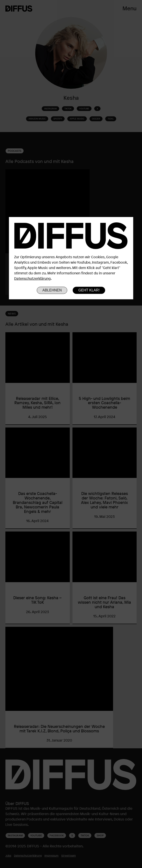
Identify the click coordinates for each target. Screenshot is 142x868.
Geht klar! (89, 290)
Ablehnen (52, 290)
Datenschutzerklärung (32, 278)
